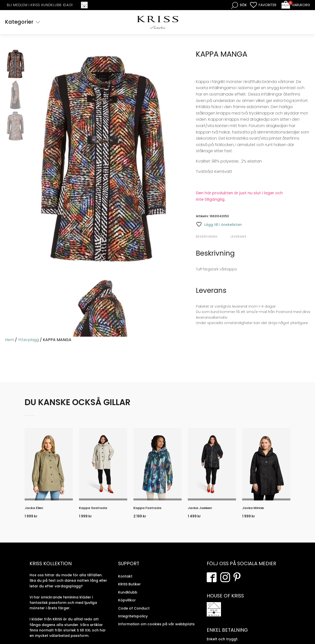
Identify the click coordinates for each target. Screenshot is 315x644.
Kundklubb (128, 596)
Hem (9, 340)
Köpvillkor (127, 604)
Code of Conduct (134, 612)
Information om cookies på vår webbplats (156, 628)
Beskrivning (207, 237)
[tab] (213, 237)
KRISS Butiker (129, 588)
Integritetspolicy (133, 620)
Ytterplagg (28, 340)
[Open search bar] (239, 5)
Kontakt (125, 580)
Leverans (239, 237)
